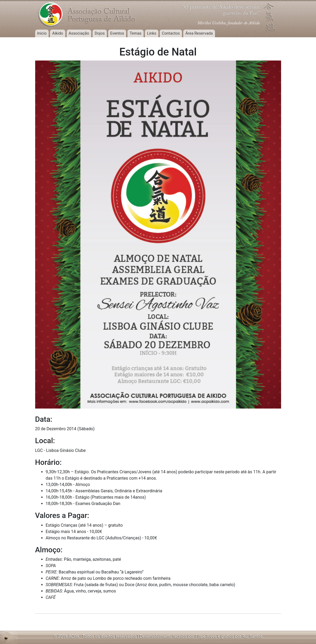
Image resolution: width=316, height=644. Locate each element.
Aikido (58, 33)
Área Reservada (199, 33)
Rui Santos (252, 636)
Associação (79, 33)
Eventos (117, 33)
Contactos (171, 33)
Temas (136, 33)
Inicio (42, 33)
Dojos (100, 33)
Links (152, 33)
